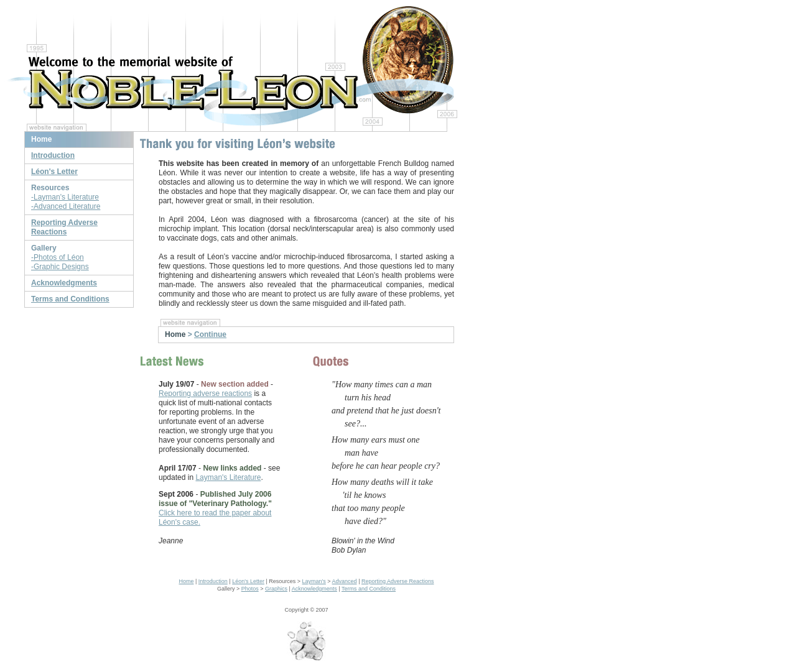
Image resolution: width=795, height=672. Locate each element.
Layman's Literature (228, 477)
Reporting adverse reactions (205, 394)
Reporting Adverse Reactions (398, 581)
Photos (250, 589)
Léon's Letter (248, 581)
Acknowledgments (314, 589)
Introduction (213, 581)
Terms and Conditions (369, 589)
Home (186, 581)
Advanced (345, 581)
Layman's (314, 581)
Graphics (276, 589)
